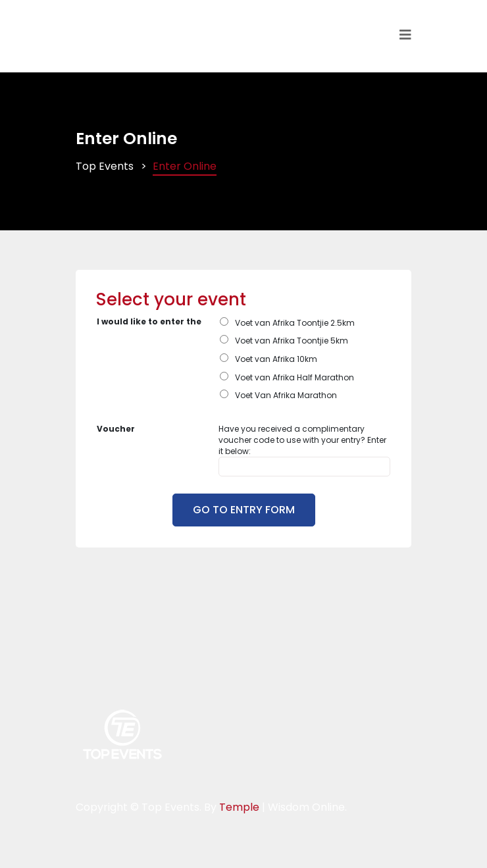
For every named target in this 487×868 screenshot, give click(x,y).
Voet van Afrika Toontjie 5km (292, 341)
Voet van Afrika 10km (276, 359)
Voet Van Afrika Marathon (286, 395)
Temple (239, 807)
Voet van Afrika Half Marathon (295, 377)
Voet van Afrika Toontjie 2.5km (295, 323)
